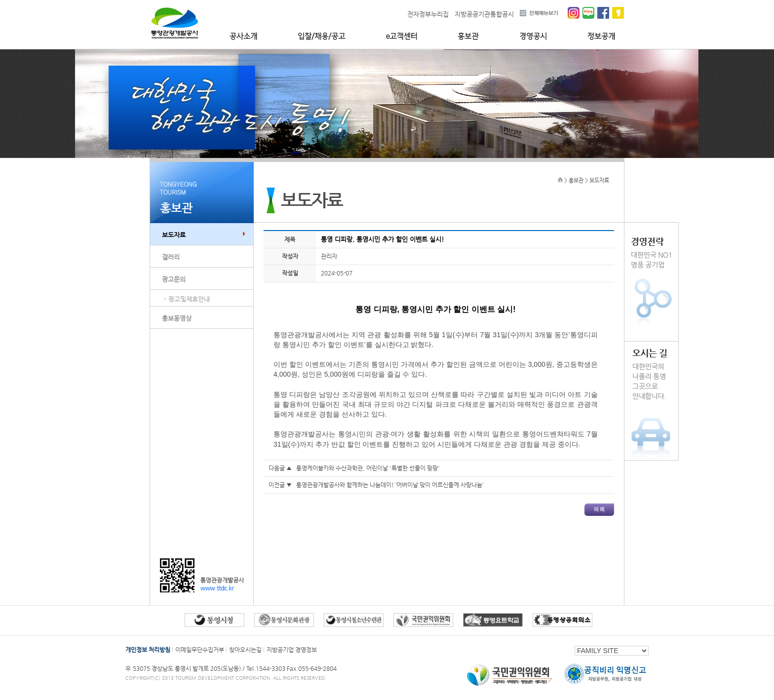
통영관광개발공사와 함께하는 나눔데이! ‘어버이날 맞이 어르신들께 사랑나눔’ (390, 485)
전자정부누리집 (428, 14)
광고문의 (174, 279)
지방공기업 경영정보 (292, 650)
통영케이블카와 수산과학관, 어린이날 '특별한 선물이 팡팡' (368, 468)
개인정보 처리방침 (148, 650)
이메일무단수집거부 (200, 650)
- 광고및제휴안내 (187, 299)
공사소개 (243, 36)
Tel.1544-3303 (267, 668)
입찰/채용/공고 (322, 36)
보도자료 (174, 235)
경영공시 (533, 36)
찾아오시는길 (245, 650)
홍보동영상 (177, 318)
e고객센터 (402, 36)
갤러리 (171, 257)
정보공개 (601, 36)
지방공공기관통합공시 (484, 14)
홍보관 (468, 36)
